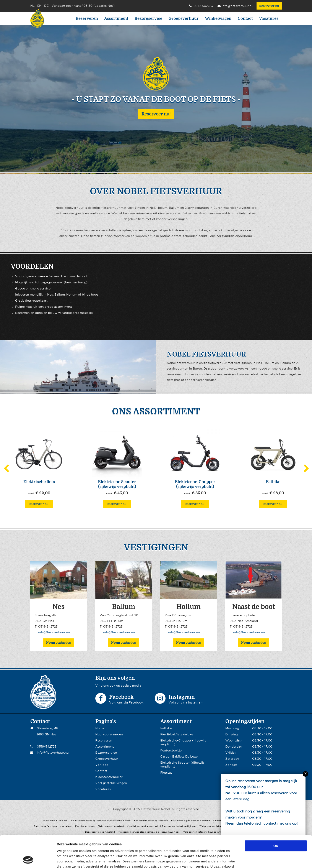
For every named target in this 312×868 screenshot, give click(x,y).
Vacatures (269, 18)
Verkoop (102, 765)
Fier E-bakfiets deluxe (177, 735)
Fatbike (166, 728)
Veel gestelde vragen (111, 783)
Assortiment (116, 18)
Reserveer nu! (156, 114)
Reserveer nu (269, 6)
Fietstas (166, 773)
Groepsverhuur (184, 18)
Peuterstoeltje (171, 751)
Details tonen (234, 859)
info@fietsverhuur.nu (236, 6)
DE (46, 6)
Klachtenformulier (109, 777)
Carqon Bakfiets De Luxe (179, 757)
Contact (245, 18)
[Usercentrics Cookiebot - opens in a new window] (28, 860)
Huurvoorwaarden (109, 735)
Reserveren (87, 18)
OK (276, 816)
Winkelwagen (218, 18)
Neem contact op (59, 643)
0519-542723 (201, 6)
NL (32, 6)
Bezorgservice (148, 18)
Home (100, 728)
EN (39, 6)
